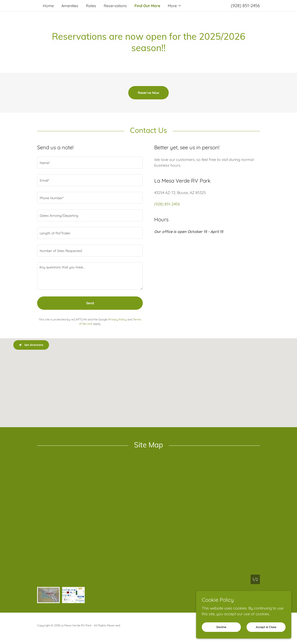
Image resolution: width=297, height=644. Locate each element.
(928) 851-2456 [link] (245, 6)
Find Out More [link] (147, 6)
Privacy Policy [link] (117, 319)
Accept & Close (266, 633)
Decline (221, 633)
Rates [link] (91, 6)
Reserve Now (148, 93)
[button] (175, 6)
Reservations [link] (115, 6)
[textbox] (90, 163)
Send (90, 303)
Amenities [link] (70, 6)
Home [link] (48, 6)
